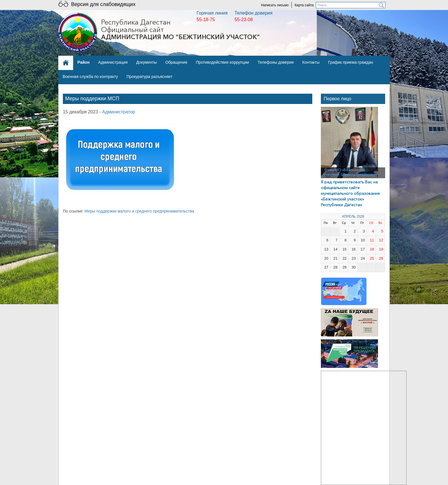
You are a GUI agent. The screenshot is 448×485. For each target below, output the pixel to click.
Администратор (119, 112)
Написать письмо (275, 5)
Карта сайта (304, 5)
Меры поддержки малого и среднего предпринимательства (140, 211)
